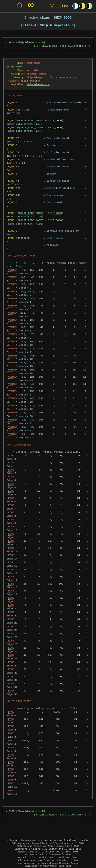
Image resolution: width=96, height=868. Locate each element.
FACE (11, 708)
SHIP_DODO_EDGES (32, 120)
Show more (15, 67)
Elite (58, 6)
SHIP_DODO (55, 120)
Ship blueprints (38, 84)
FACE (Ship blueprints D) (27, 42)
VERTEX (13, 266)
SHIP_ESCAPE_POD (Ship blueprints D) (61, 46)
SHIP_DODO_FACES (32, 128)
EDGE (11, 452)
